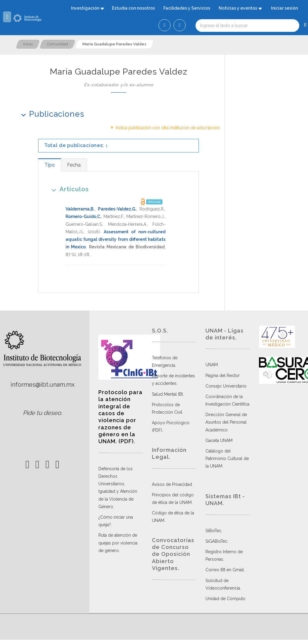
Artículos (68, 189)
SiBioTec (213, 531)
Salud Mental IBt (167, 394)
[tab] (49, 165)
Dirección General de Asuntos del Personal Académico (226, 422)
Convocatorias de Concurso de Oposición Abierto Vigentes (173, 554)
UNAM (212, 365)
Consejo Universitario (226, 386)
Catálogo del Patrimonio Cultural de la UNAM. (227, 458)
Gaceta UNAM (219, 440)
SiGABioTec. (217, 541)
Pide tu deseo (42, 413)
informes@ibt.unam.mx (43, 385)
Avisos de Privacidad (172, 484)
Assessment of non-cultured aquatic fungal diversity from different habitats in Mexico (115, 239)
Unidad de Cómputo (225, 599)
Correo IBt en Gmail (225, 570)
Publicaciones (51, 114)
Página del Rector (223, 376)
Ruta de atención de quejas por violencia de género (118, 543)
